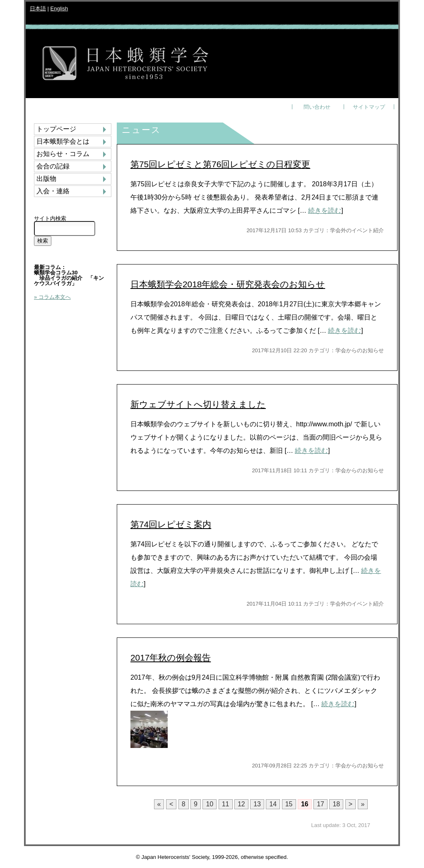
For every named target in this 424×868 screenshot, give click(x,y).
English (59, 8)
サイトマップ (369, 107)
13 (257, 804)
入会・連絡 (53, 191)
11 (226, 804)
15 (289, 804)
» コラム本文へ (52, 297)
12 (241, 804)
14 (273, 804)
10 (210, 804)
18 (336, 804)
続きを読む (325, 210)
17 (320, 804)
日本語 (38, 8)
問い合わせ (317, 107)
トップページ (56, 129)
